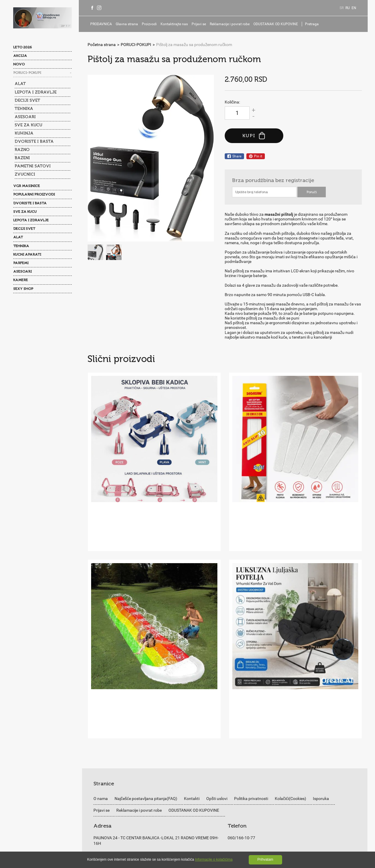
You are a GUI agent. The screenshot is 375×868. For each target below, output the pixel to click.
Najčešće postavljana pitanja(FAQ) (146, 706)
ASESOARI (25, 117)
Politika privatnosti (251, 706)
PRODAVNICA (104, 24)
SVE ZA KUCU (28, 125)
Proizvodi (152, 24)
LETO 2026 (22, 47)
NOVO (19, 64)
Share (234, 156)
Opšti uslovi (217, 706)
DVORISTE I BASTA (34, 141)
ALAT (20, 84)
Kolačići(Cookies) (290, 706)
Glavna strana (130, 24)
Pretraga (315, 24)
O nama (101, 706)
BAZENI (22, 157)
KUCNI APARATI (27, 254)
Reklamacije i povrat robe (233, 24)
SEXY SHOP (23, 288)
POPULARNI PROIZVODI (34, 194)
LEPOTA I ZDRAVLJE (36, 92)
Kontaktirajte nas (177, 24)
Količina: (232, 102)
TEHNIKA (24, 108)
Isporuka (321, 706)
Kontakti (192, 706)
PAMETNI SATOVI (33, 165)
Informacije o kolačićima (214, 859)
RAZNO (22, 149)
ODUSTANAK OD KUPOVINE (279, 24)
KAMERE (21, 279)
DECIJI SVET (27, 100)
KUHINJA (24, 133)
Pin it (256, 156)
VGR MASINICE (27, 185)
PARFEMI (21, 262)
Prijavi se (202, 24)
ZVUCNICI (25, 174)
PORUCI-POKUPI (27, 73)
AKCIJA (20, 56)
